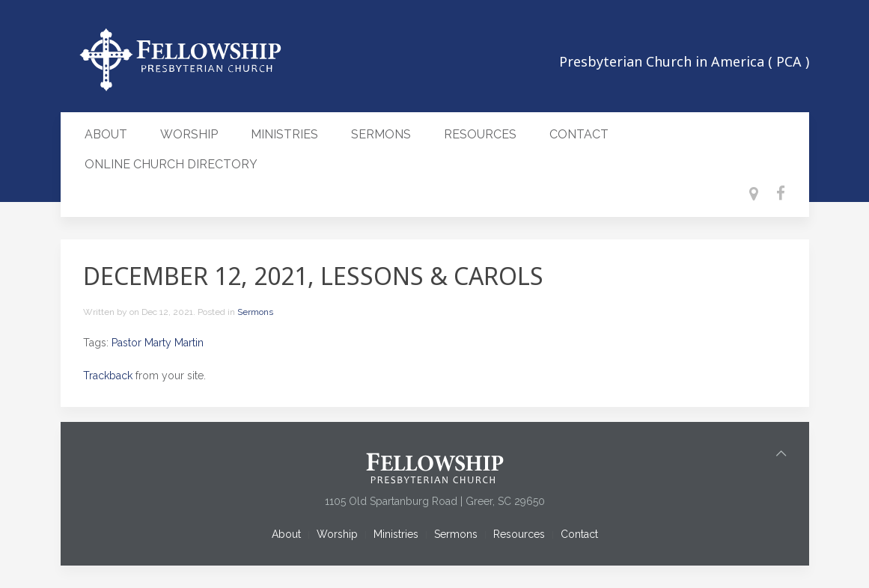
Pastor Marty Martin (158, 343)
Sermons (381, 134)
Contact (579, 134)
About (106, 134)
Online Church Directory (171, 164)
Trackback (108, 376)
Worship (189, 134)
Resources (480, 134)
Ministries (284, 134)
